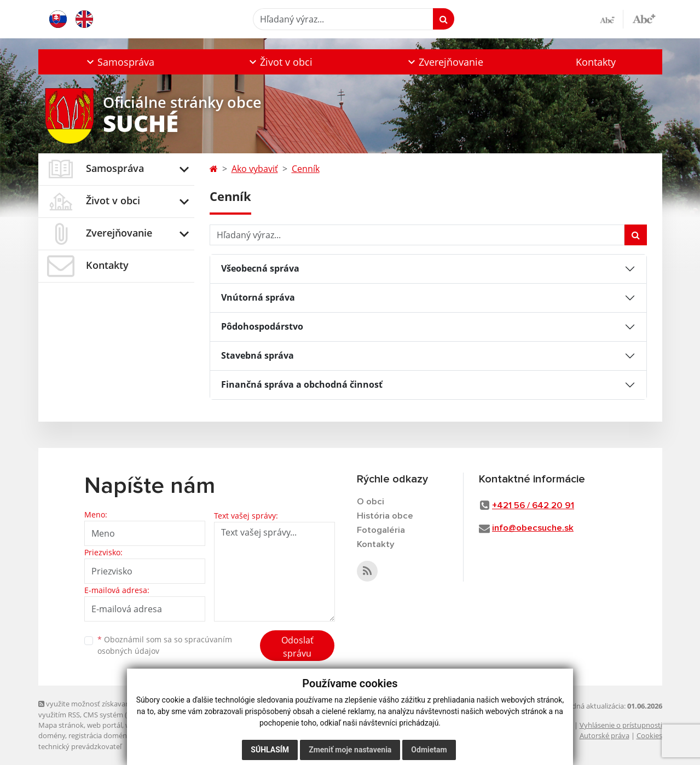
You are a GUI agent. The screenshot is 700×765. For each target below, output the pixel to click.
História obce (385, 516)
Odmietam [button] (429, 750)
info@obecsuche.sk (533, 528)
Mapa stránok (61, 725)
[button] (120, 62)
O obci (371, 502)
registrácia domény (99, 735)
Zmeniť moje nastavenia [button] (350, 750)
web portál (105, 725)
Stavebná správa (258, 355)
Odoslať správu (297, 647)
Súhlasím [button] (270, 750)
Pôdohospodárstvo (262, 326)
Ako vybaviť (255, 169)
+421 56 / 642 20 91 (533, 506)
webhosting (144, 725)
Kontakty (596, 62)
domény (52, 735)
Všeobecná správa (260, 268)
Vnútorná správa (258, 297)
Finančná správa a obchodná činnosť (302, 384)
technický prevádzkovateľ (80, 746)
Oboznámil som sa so (165, 645)
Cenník (306, 169)
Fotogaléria (381, 531)
